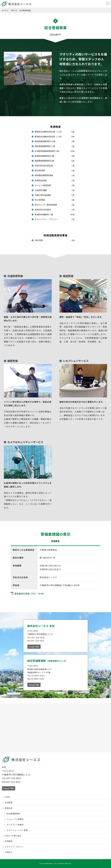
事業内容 (9, 808)
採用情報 (9, 841)
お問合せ (9, 852)
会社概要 (9, 802)
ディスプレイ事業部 (15, 825)
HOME (8, 797)
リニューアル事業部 (15, 819)
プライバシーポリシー (14, 847)
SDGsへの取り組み (13, 836)
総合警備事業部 (13, 814)
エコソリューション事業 (17, 830)
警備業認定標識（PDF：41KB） (30, 594)
